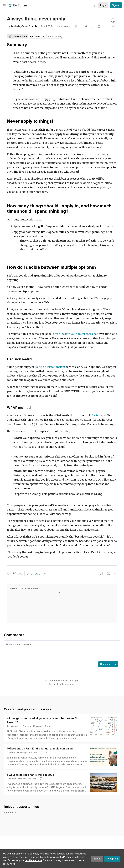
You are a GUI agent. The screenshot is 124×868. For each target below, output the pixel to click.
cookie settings (34, 860)
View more (10, 813)
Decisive (97, 415)
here (12, 864)
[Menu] (4, 5)
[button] (30, 574)
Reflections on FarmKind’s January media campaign (40, 749)
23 (44, 752)
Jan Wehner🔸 (14, 726)
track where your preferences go (76, 334)
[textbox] (61, 651)
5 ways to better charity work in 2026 (30, 775)
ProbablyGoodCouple (24, 26)
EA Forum (18, 5)
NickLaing (12, 779)
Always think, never (37, 19)
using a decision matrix (50, 367)
